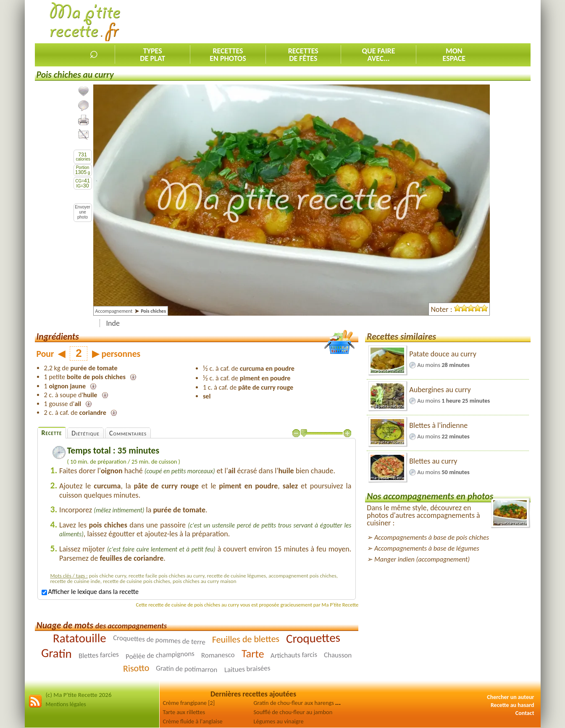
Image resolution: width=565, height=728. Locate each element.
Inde (113, 323)
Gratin (57, 653)
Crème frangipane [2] (189, 703)
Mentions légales (66, 704)
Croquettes (313, 638)
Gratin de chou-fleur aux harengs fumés (302, 703)
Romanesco (218, 655)
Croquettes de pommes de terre (159, 640)
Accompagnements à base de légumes (427, 548)
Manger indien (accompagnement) (422, 559)
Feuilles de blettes (245, 639)
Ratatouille (80, 638)
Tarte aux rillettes (184, 712)
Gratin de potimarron (187, 669)
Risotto (136, 668)
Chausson (338, 655)
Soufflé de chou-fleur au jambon (293, 712)
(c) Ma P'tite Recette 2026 (79, 695)
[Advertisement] (378, 21)
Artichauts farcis (294, 655)
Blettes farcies (99, 655)
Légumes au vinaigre (279, 721)
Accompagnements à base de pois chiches (432, 537)
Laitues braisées (247, 669)
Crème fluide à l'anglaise (193, 721)
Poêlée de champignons (160, 655)
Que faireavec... (379, 55)
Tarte (252, 654)
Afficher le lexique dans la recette (90, 592)
